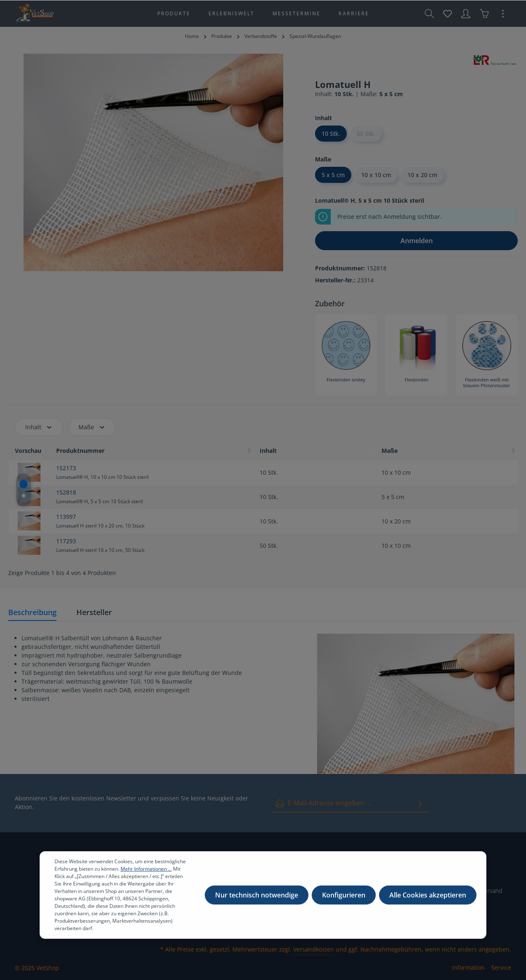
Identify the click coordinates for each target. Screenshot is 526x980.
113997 (66, 517)
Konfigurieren (344, 903)
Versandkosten (314, 949)
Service (501, 967)
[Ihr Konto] (466, 14)
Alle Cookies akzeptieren (428, 903)
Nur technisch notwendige (257, 903)
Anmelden (417, 241)
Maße (92, 427)
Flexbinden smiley (346, 380)
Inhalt (39, 427)
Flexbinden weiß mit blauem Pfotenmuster (487, 383)
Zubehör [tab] (330, 303)
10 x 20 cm (422, 175)
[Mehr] (503, 14)
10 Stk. (331, 134)
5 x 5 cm (333, 175)
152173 (66, 468)
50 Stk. (366, 134)
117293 (66, 541)
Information (468, 967)
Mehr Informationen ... (146, 877)
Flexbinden (417, 380)
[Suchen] (429, 14)
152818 (66, 492)
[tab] (32, 613)
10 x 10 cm (376, 175)
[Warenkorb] (484, 14)
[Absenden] (420, 803)
